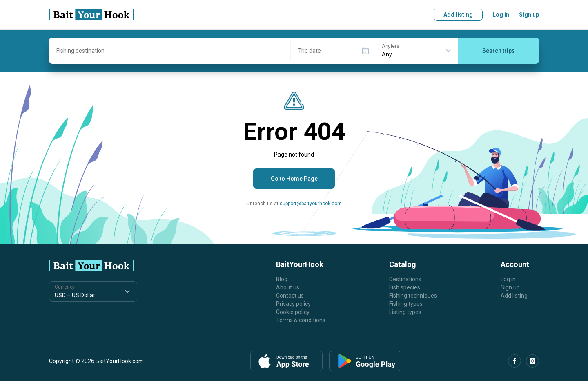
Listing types (405, 312)
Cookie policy (293, 312)
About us (288, 287)
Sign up (529, 15)
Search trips (499, 51)
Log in (501, 15)
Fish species (405, 287)
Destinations (405, 279)
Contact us (290, 296)
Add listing (458, 15)
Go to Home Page (294, 179)
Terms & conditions (301, 320)
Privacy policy (293, 304)
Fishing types (406, 304)
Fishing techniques (413, 296)
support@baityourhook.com (311, 204)
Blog (282, 279)
